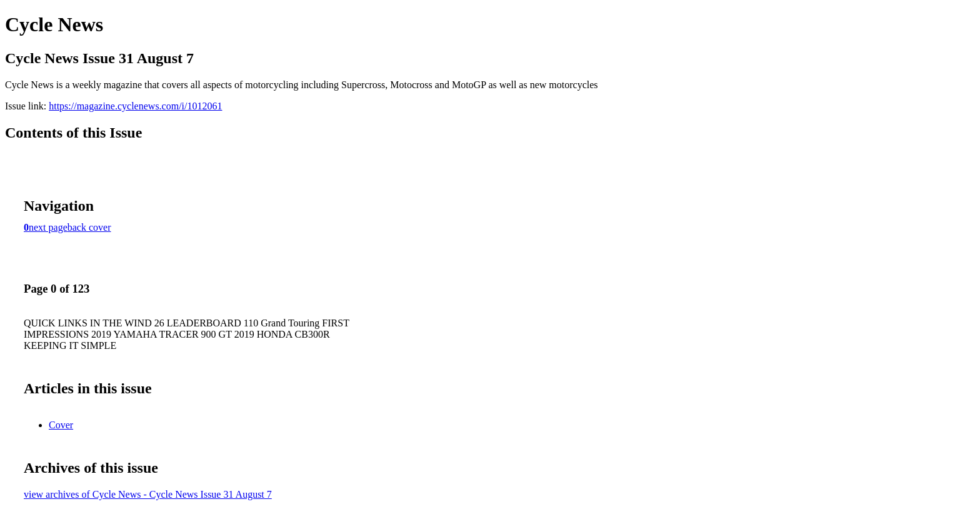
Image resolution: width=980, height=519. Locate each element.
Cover (61, 425)
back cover (89, 227)
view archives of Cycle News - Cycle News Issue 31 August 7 (148, 494)
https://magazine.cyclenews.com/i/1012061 (135, 106)
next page (48, 227)
